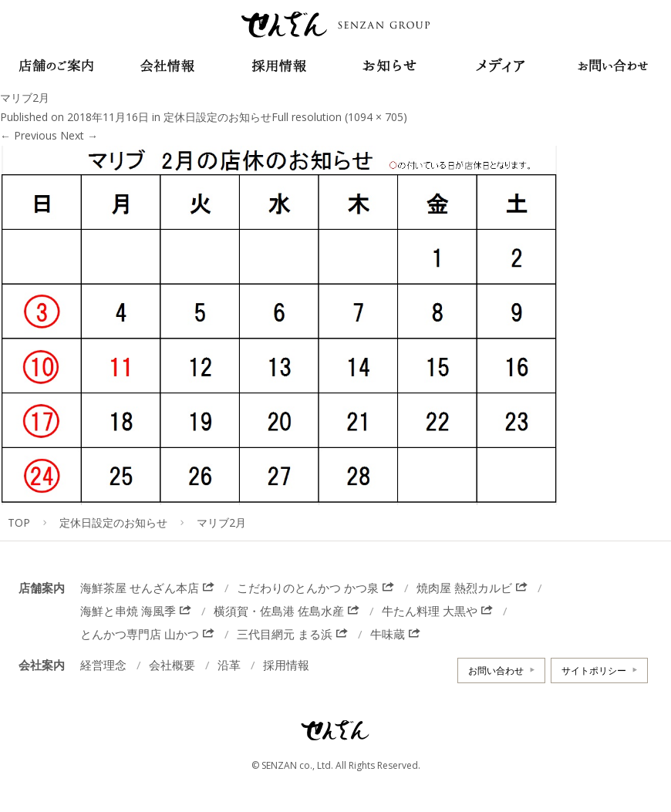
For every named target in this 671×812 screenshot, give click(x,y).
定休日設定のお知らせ (217, 117)
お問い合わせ (496, 670)
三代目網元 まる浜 (285, 634)
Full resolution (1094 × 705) (339, 117)
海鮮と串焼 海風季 (128, 611)
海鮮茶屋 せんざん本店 (140, 588)
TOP (19, 522)
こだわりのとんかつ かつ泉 (308, 588)
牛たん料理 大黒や (430, 611)
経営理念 (103, 665)
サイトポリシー (594, 670)
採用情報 (286, 665)
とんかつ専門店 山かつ (140, 634)
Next (79, 135)
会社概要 (172, 665)
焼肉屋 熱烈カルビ (464, 588)
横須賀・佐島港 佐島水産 (279, 611)
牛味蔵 (388, 634)
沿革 (229, 665)
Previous (29, 135)
